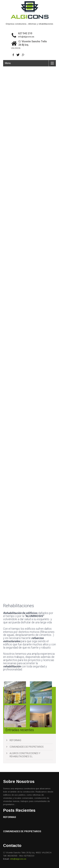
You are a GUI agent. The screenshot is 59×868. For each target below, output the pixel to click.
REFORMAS (15, 740)
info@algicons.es (26, 37)
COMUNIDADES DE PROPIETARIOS (27, 747)
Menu (8, 63)
